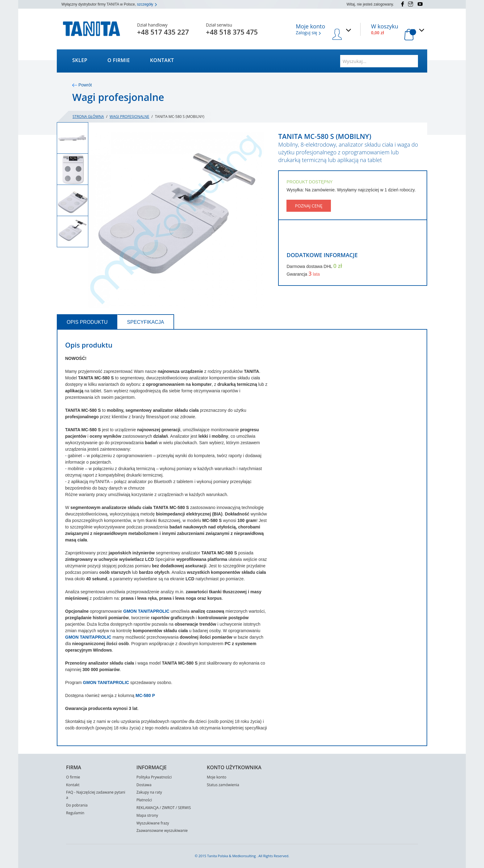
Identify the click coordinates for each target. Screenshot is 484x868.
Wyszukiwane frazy (153, 823)
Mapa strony (147, 815)
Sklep (80, 60)
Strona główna (88, 117)
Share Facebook (290, 240)
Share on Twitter (302, 240)
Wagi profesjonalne (129, 117)
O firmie (119, 60)
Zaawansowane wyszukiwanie (162, 830)
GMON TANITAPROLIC (147, 611)
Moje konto (217, 777)
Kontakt (162, 60)
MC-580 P (145, 695)
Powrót (82, 85)
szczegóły (147, 4)
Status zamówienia (223, 785)
